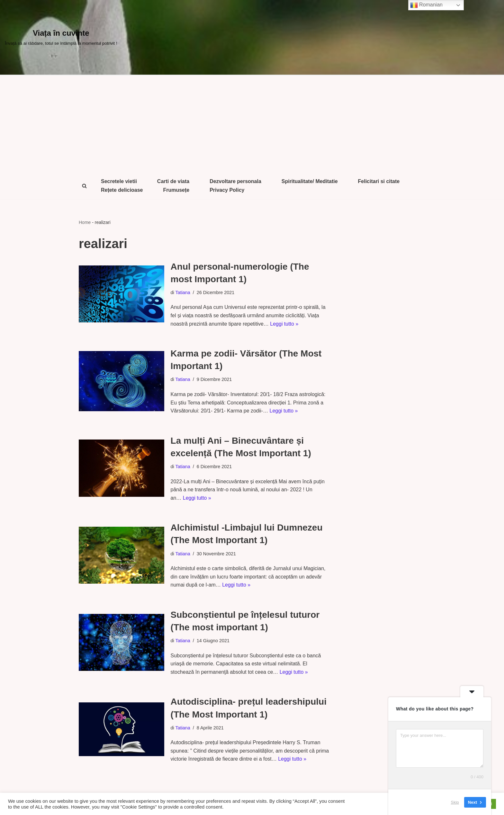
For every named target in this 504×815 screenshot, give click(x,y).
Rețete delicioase (122, 190)
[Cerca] (84, 186)
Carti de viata (173, 181)
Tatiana (183, 292)
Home (85, 222)
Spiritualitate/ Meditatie (310, 181)
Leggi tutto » (284, 324)
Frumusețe (176, 190)
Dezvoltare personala (236, 181)
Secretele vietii (119, 181)
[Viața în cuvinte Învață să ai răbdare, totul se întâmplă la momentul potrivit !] (61, 37)
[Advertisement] (252, 124)
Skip (455, 802)
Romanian (426, 5)
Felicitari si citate (379, 181)
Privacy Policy (227, 190)
